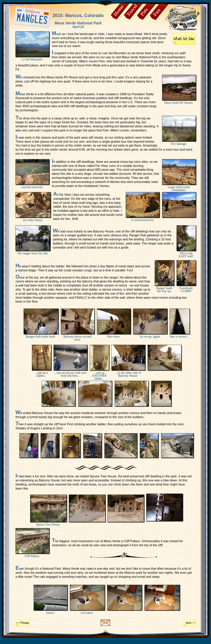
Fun (159, 12)
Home (120, 11)
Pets (146, 12)
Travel (133, 11)
